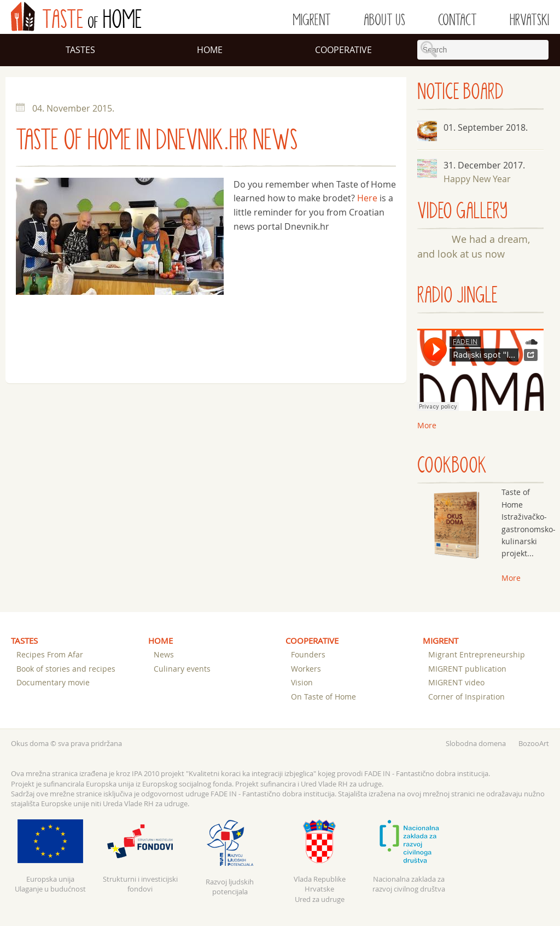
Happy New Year (477, 179)
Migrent (312, 20)
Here (367, 198)
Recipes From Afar (50, 654)
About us (384, 20)
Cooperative (343, 50)
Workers (306, 669)
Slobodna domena (476, 743)
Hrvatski (529, 20)
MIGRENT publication (467, 669)
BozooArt (534, 743)
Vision (302, 682)
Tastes (80, 50)
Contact (457, 20)
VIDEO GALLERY (462, 211)
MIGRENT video (456, 682)
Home (210, 50)
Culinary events (182, 669)
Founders (308, 654)
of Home (77, 16)
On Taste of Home (323, 697)
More (511, 578)
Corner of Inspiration (466, 697)
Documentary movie (53, 682)
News (164, 654)
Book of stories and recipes (66, 669)
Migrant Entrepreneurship (477, 654)
